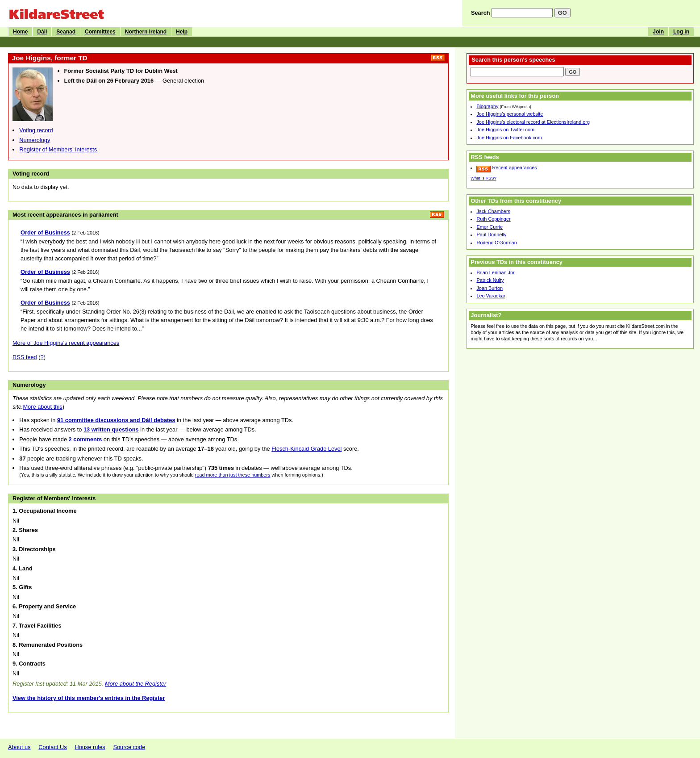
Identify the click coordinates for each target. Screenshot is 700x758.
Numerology (35, 140)
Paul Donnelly (491, 235)
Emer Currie (490, 227)
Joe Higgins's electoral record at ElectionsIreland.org (533, 122)
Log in (681, 32)
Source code (129, 747)
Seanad (66, 32)
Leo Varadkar (491, 296)
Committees (100, 32)
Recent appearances (514, 168)
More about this (42, 407)
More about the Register (135, 684)
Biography (487, 106)
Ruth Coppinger (493, 219)
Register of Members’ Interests (58, 149)
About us (19, 747)
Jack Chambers (493, 211)
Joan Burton (490, 288)
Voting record (36, 130)
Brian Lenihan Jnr (495, 272)
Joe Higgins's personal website (510, 114)
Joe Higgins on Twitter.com (505, 130)
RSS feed (25, 357)
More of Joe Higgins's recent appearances (66, 343)
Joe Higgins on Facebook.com (509, 138)
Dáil (42, 32)
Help (182, 32)
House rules (90, 747)
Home (20, 32)
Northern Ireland (146, 32)
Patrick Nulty (490, 280)
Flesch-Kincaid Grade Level (306, 449)
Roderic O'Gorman (496, 243)
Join (658, 32)
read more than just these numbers (233, 475)
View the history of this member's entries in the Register (89, 698)
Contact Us (52, 747)
